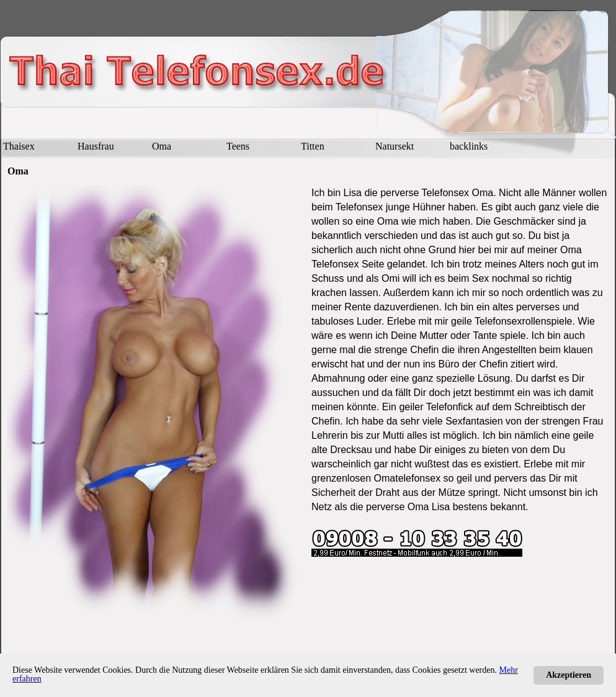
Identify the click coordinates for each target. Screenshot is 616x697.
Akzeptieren (569, 675)
